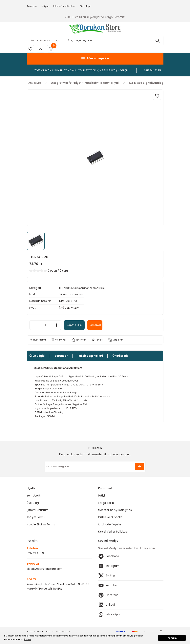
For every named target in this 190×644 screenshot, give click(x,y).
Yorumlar (61, 357)
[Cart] (53, 49)
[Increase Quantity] (56, 326)
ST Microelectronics (72, 295)
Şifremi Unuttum (38, 511)
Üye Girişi (33, 504)
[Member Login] (42, 49)
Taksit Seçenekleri (90, 357)
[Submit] (139, 467)
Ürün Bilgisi (37, 357)
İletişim (103, 496)
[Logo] (95, 29)
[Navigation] (95, 59)
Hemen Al (101, 326)
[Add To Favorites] (157, 96)
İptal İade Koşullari (110, 525)
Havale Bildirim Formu (41, 525)
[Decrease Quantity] (34, 326)
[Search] (95, 41)
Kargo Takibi (106, 504)
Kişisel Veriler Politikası (113, 532)
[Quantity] (45, 326)
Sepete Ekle (76, 326)
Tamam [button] (172, 638)
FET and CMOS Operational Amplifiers (84, 289)
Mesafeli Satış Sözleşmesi (115, 511)
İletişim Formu (36, 518)
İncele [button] (28, 639)
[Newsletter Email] (95, 467)
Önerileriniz (120, 357)
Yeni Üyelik (34, 496)
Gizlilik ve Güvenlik (110, 518)
